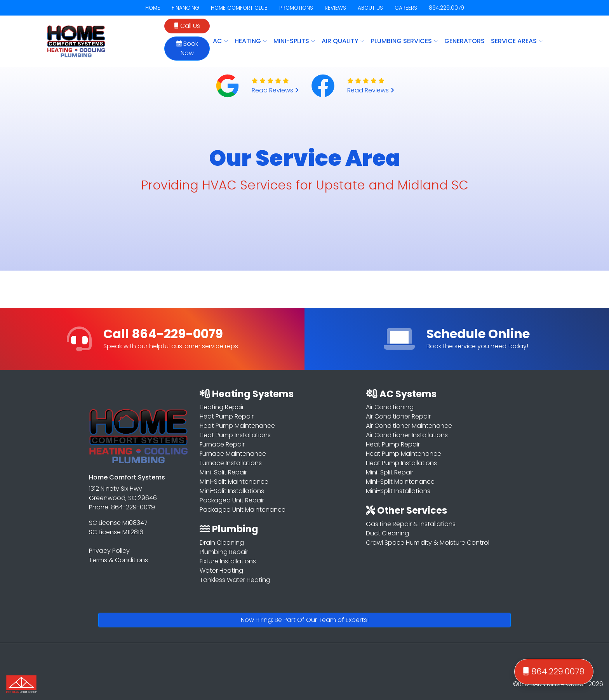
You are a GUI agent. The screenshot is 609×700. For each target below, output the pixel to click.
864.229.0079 (446, 8)
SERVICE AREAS (517, 41)
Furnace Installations (231, 463)
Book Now (187, 48)
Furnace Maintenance (233, 454)
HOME (153, 8)
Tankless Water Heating (235, 580)
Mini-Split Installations (232, 491)
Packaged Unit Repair (232, 500)
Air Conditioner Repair (398, 416)
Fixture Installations (228, 561)
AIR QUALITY (343, 41)
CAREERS (406, 8)
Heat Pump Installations (235, 435)
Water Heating (221, 571)
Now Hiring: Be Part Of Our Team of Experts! (305, 620)
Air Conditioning (390, 407)
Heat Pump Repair (227, 416)
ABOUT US (370, 8)
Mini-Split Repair (223, 472)
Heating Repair (222, 407)
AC (221, 41)
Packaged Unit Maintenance (243, 510)
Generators (465, 41)
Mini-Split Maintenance (234, 482)
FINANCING (185, 8)
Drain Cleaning (222, 543)
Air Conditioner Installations (407, 435)
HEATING (251, 41)
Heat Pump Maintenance (237, 426)
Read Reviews (275, 90)
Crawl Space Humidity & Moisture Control (428, 543)
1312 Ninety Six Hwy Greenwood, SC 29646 (123, 493)
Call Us (187, 26)
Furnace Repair (222, 444)
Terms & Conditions (118, 560)
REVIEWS (335, 8)
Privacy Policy (109, 551)
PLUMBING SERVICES (405, 41)
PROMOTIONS (296, 8)
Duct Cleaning (387, 533)
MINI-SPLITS (294, 41)
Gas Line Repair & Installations (411, 524)
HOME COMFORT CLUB (239, 8)
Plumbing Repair (224, 552)
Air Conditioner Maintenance (409, 426)
